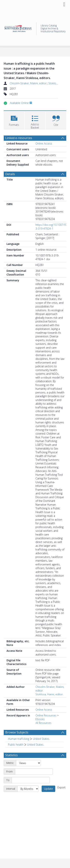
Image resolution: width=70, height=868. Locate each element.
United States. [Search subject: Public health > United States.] (36, 745)
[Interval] (28, 789)
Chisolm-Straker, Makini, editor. (28, 83)
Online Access (44, 143)
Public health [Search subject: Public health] (16, 745)
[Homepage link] (35, 28)
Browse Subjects (17, 732)
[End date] (31, 780)
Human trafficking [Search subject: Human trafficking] (19, 739)
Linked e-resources (19, 138)
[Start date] (34, 772)
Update (48, 789)
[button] (14, 120)
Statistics (11, 755)
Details (10, 174)
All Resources (43, 723)
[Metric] (28, 763)
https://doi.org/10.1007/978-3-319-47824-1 (52, 227)
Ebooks (40, 719)
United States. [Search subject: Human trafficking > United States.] (41, 739)
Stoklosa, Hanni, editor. (49, 694)
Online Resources (46, 715)
